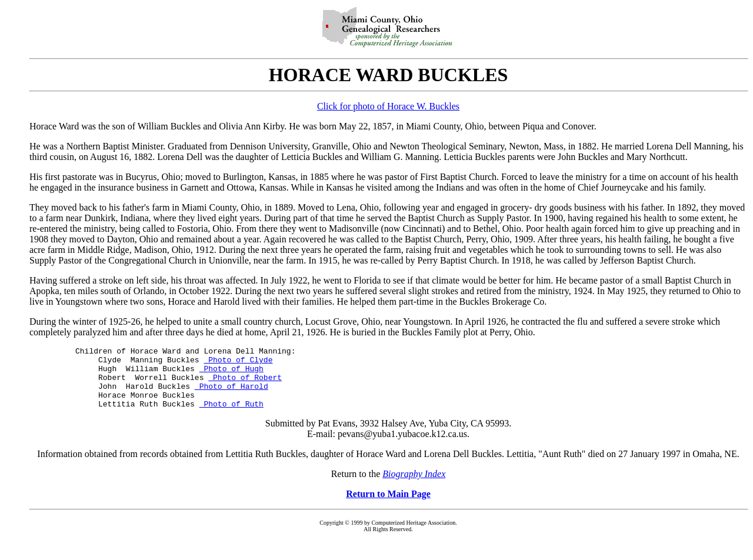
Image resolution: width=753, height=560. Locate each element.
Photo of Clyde (238, 363)
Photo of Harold (231, 395)
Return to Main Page (388, 506)
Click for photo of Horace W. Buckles (388, 106)
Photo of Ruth (231, 416)
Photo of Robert (245, 384)
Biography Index (414, 486)
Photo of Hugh (231, 374)
